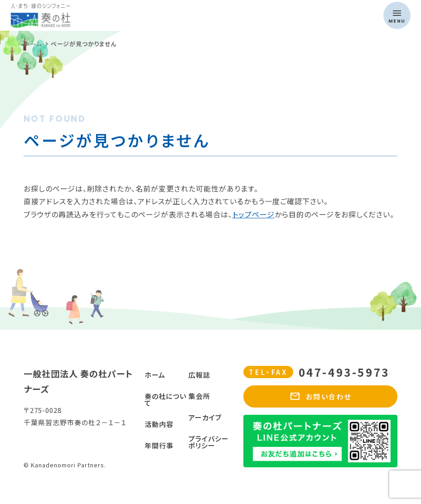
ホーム (155, 375)
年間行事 (159, 445)
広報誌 (199, 375)
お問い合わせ (321, 396)
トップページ (254, 214)
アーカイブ (205, 417)
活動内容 (159, 424)
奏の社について (165, 399)
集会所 (199, 396)
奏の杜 (95, 16)
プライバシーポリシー (209, 442)
